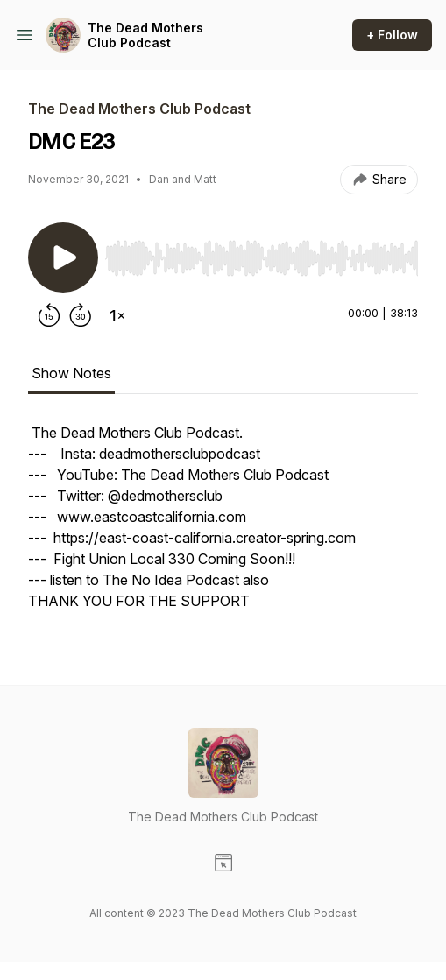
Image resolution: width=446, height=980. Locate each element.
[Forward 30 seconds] (81, 315)
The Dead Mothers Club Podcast (145, 35)
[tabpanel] (223, 525)
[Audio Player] (262, 253)
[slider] (262, 258)
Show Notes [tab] (71, 373)
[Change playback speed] (117, 315)
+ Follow (392, 35)
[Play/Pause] (63, 257)
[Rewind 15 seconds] (49, 315)
